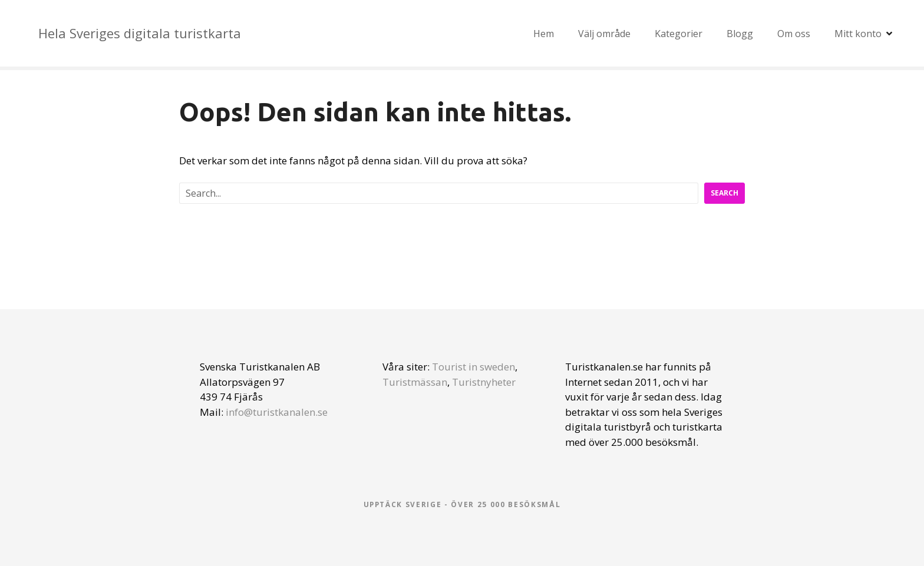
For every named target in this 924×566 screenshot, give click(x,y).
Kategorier (679, 34)
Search (725, 193)
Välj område (604, 34)
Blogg (740, 34)
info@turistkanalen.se (277, 412)
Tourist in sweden (473, 367)
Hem (544, 34)
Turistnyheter (484, 382)
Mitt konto (858, 34)
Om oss (794, 34)
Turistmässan (415, 382)
